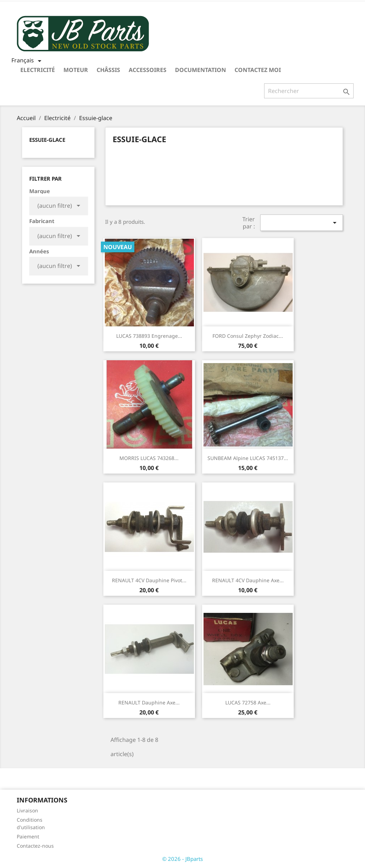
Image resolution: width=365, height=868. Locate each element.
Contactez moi (258, 70)
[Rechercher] (309, 91)
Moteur (76, 70)
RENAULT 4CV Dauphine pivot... (149, 580)
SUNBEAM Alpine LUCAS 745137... (248, 458)
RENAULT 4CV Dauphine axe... (248, 580)
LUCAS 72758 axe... (248, 702)
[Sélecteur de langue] (28, 61)
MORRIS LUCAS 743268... (149, 458)
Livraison (27, 810)
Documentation (201, 70)
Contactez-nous (35, 846)
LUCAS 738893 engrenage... (149, 336)
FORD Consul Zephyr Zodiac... (248, 336)
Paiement (28, 836)
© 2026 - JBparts (182, 859)
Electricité (38, 70)
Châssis (108, 70)
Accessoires (148, 70)
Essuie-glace (47, 140)
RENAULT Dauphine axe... (149, 702)
